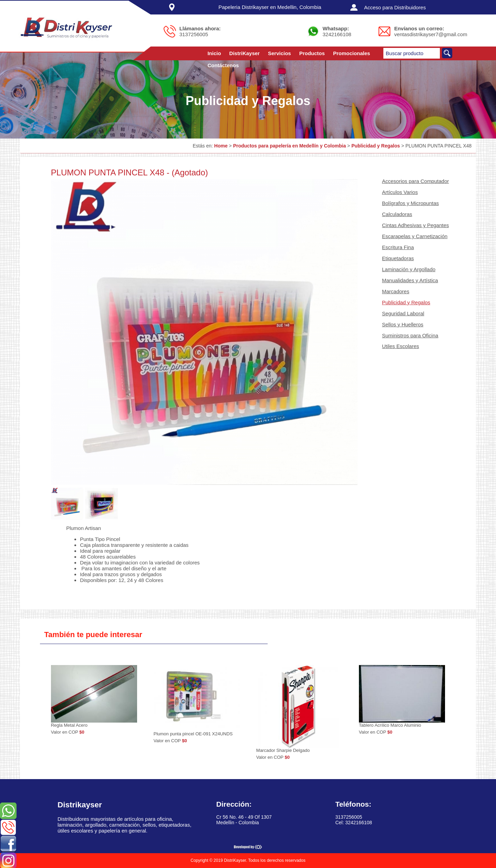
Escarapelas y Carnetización (415, 236)
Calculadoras (397, 214)
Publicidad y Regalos (376, 146)
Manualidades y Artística (410, 280)
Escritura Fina (398, 247)
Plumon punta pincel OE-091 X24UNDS (193, 734)
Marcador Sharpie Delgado (283, 750)
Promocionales (352, 53)
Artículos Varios (400, 192)
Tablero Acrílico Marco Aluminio (390, 725)
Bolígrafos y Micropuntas (410, 203)
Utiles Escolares (401, 346)
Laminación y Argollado (409, 269)
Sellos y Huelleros (403, 324)
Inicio (214, 53)
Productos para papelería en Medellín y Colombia (290, 146)
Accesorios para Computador (415, 181)
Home (221, 146)
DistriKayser (245, 53)
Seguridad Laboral (403, 313)
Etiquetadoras (398, 258)
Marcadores (396, 291)
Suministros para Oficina (410, 335)
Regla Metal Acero (69, 725)
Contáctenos (223, 65)
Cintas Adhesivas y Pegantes (415, 225)
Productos (312, 53)
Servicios (280, 53)
